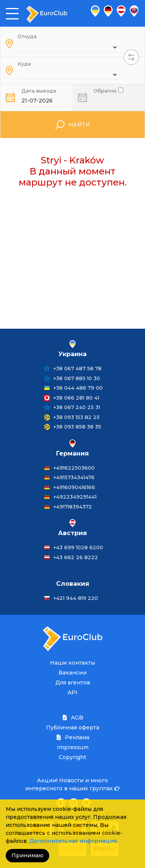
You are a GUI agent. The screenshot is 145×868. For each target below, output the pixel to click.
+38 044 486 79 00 (78, 388)
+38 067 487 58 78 (77, 368)
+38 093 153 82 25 (77, 417)
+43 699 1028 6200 (78, 547)
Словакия (73, 584)
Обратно (108, 90)
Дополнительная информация (73, 841)
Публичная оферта (73, 727)
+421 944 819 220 (76, 598)
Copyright (72, 757)
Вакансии (72, 673)
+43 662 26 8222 (76, 557)
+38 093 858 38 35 (77, 427)
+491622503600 (74, 468)
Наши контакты (72, 663)
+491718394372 (73, 507)
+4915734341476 (74, 477)
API (72, 692)
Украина (72, 354)
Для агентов (73, 683)
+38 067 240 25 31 (77, 407)
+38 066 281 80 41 (76, 398)
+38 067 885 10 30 (77, 378)
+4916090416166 (74, 487)
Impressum (73, 747)
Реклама (72, 737)
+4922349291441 (75, 497)
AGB (72, 718)
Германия (72, 453)
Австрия (72, 533)
